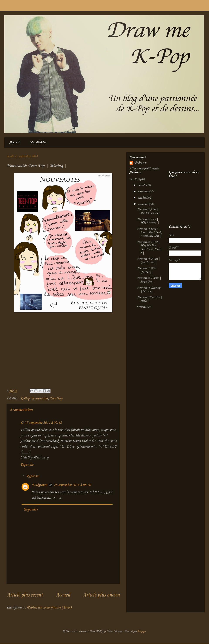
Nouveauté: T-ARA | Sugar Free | (149, 280)
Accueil (14, 142)
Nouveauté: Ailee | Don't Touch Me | (149, 211)
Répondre (27, 465)
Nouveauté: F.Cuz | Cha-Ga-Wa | (149, 261)
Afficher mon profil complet (144, 169)
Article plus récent (25, 595)
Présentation (144, 307)
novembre (143, 192)
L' (22, 423)
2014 (137, 180)
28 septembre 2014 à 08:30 (72, 485)
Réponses (33, 476)
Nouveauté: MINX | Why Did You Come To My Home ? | (149, 248)
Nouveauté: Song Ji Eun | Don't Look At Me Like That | (149, 232)
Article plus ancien (101, 595)
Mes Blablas (38, 142)
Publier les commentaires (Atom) (49, 608)
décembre (143, 185)
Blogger (142, 631)
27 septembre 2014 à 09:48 (43, 423)
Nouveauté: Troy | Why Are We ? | (148, 221)
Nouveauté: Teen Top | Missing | (149, 290)
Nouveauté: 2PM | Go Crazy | (148, 270)
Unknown (40, 485)
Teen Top (56, 398)
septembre (143, 204)
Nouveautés (40, 398)
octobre (142, 198)
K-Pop (25, 398)
